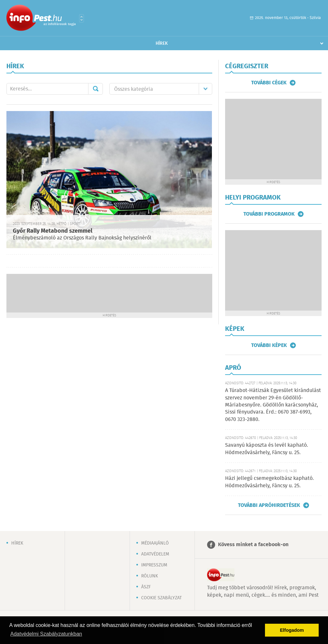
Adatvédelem (155, 554)
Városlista (82, 18)
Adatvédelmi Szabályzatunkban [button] (46, 634)
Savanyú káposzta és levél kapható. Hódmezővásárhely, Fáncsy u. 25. (267, 449)
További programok (269, 214)
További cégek (269, 83)
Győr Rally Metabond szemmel (53, 231)
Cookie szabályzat (161, 598)
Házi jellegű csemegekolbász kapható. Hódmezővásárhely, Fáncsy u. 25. (269, 482)
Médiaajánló (155, 543)
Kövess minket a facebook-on (253, 545)
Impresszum (154, 565)
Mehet (96, 89)
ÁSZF (146, 587)
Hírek (162, 43)
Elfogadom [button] (292, 630)
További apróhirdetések (269, 505)
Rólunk (150, 576)
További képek (269, 345)
